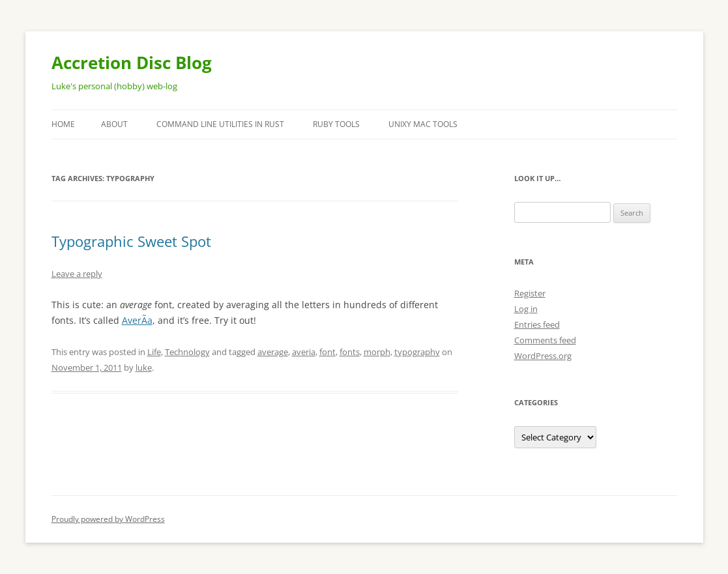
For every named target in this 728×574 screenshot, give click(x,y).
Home (63, 124)
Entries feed (537, 324)
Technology (187, 352)
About (114, 124)
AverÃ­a (137, 320)
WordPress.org (543, 356)
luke (144, 367)
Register (530, 293)
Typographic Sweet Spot (131, 241)
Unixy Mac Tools (423, 124)
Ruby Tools (336, 124)
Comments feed (545, 340)
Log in (526, 309)
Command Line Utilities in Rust (220, 124)
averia (304, 352)
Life (154, 352)
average (273, 352)
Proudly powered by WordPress (108, 519)
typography (417, 352)
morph (377, 352)
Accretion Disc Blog (132, 63)
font (328, 352)
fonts (350, 352)
